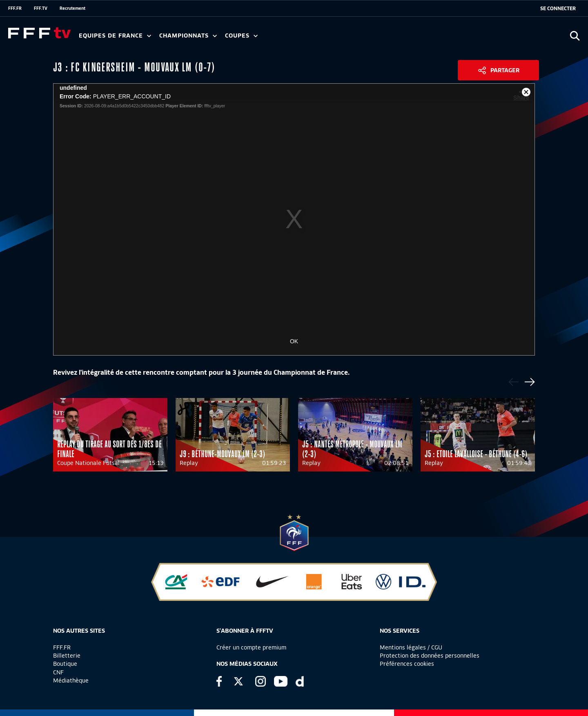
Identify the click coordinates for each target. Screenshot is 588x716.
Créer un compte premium (251, 647)
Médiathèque (71, 680)
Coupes (241, 36)
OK (294, 341)
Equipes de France (115, 36)
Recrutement (72, 8)
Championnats (188, 36)
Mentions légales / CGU (411, 647)
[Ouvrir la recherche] (575, 36)
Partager (505, 70)
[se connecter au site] (558, 9)
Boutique (65, 664)
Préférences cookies (407, 664)
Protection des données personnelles (430, 656)
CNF (58, 672)
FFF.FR (15, 8)
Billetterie (67, 656)
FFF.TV (41, 8)
